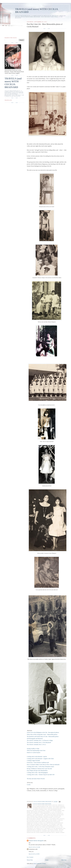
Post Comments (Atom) (40, 864)
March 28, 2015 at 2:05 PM (34, 854)
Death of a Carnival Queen (34, 752)
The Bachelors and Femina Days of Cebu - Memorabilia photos (43, 736)
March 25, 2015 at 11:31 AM (34, 847)
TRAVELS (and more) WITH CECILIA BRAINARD (13, 83)
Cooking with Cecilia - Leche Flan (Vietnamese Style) (41, 767)
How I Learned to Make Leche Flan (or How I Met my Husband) (43, 765)
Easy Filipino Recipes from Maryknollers (37, 771)
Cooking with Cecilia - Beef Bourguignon (37, 773)
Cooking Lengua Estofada (33, 760)
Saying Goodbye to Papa (33, 749)
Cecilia (29, 785)
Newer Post (30, 860)
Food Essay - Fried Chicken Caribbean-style (38, 763)
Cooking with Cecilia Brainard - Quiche (37, 757)
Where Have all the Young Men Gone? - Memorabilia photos (42, 734)
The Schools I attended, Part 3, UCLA (36, 744)
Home (47, 860)
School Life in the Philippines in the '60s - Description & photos (43, 732)
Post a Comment (30, 857)
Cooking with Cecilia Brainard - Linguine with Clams (40, 759)
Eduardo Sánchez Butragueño (36, 841)
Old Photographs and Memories (35, 738)
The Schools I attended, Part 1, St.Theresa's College (40, 740)
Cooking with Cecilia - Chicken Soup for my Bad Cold (41, 775)
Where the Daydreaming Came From (36, 750)
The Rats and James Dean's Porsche (36, 779)
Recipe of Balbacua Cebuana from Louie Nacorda (39, 769)
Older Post (64, 860)
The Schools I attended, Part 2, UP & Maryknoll (39, 742)
